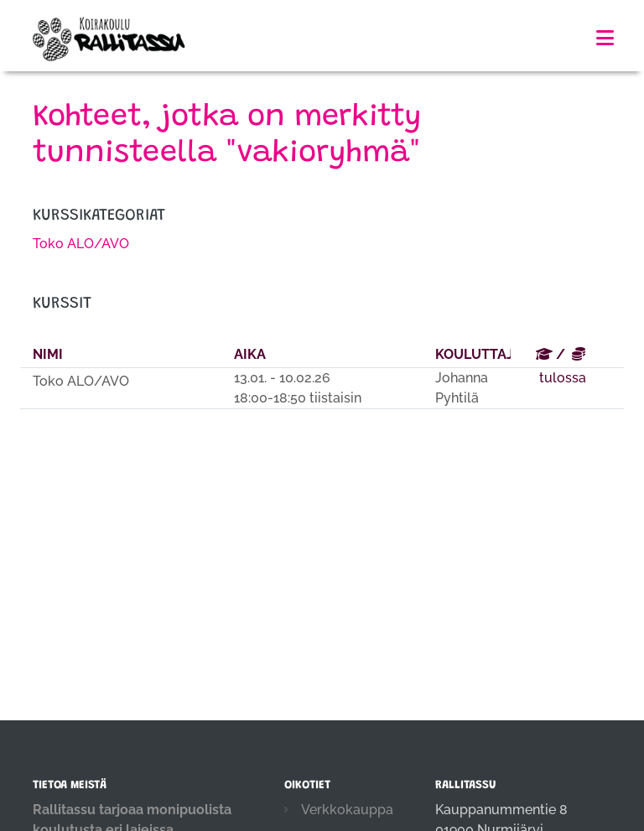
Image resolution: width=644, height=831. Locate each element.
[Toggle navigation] (605, 38)
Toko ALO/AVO (81, 244)
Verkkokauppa (347, 810)
